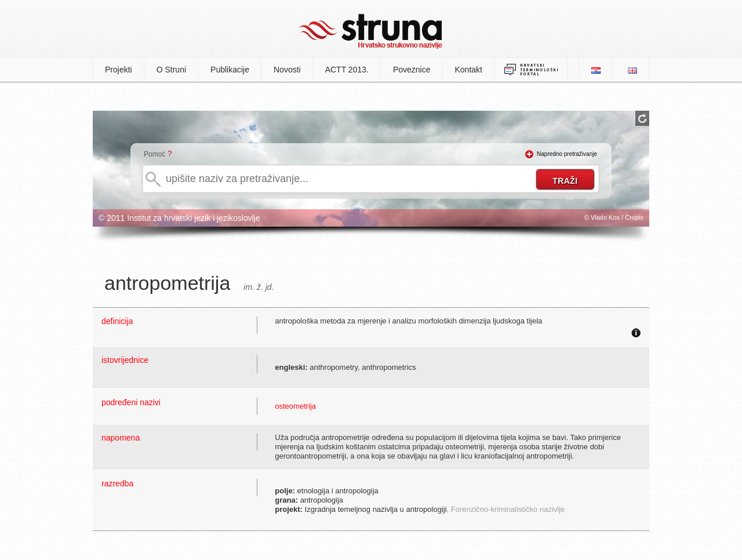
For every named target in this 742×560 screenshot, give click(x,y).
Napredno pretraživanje (567, 154)
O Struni (171, 70)
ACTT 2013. (347, 70)
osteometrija (295, 406)
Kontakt (469, 70)
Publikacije (230, 70)
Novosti (287, 70)
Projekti (119, 70)
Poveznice (412, 70)
